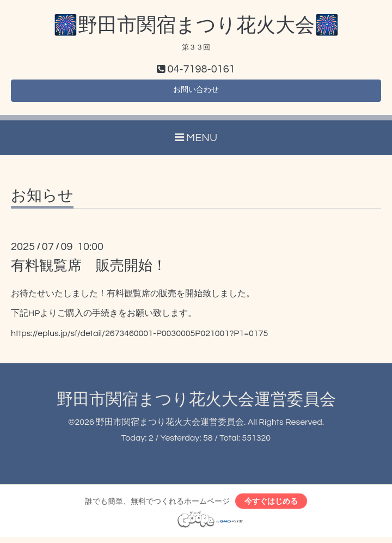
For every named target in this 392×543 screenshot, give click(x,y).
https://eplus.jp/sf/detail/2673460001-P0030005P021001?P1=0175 (139, 337)
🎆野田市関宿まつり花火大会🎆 (196, 26)
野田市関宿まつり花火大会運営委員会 (196, 403)
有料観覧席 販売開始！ (89, 270)
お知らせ (42, 200)
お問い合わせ (196, 93)
